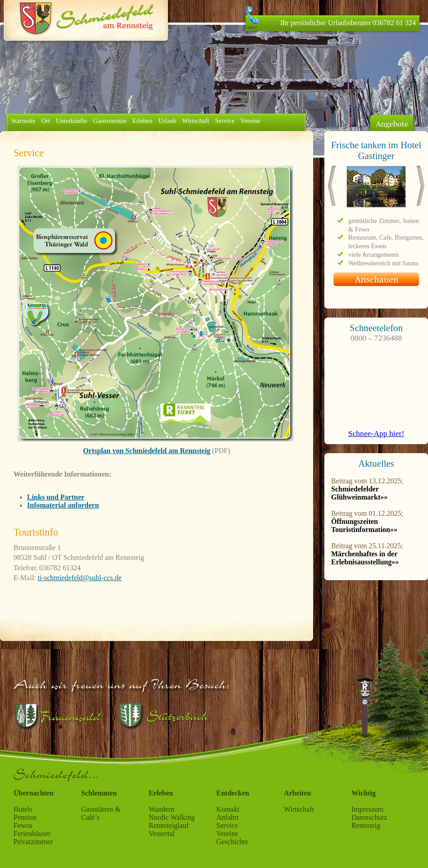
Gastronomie (109, 121)
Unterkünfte (72, 121)
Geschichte (232, 842)
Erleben (143, 121)
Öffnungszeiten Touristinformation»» (364, 525)
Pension (25, 817)
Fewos (23, 825)
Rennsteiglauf (169, 825)
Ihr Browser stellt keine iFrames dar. (376, 219)
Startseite (23, 121)
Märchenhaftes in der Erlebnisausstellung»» (365, 558)
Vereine (250, 121)
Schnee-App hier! (376, 433)
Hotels (23, 809)
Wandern (162, 809)
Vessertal (162, 834)
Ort (46, 121)
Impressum (367, 809)
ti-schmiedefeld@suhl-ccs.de (80, 578)
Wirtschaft (196, 121)
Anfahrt (228, 817)
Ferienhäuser (32, 834)
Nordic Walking (172, 817)
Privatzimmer (33, 842)
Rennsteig (366, 825)
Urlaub (167, 121)
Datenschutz (369, 817)
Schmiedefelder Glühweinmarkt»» (359, 493)
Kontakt (228, 809)
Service (225, 121)
